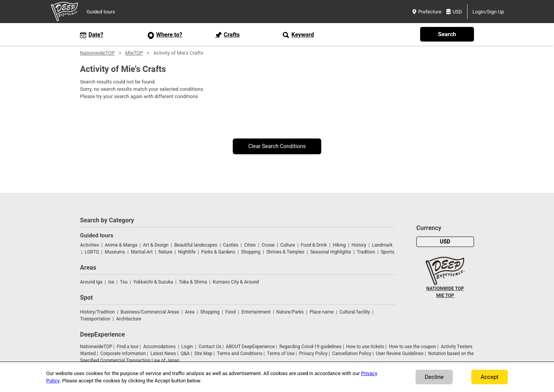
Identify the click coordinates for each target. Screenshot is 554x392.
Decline (434, 377)
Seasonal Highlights (330, 252)
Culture (288, 245)
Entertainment (256, 312)
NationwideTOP (97, 53)
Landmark (382, 245)
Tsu (124, 282)
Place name (322, 312)
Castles (231, 245)
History (359, 245)
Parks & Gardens (218, 252)
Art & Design (156, 245)
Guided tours (101, 12)
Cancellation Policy (352, 354)
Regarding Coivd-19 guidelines (310, 347)
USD (454, 12)
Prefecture (427, 12)
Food (231, 312)
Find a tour (128, 347)
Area (190, 312)
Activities (89, 245)
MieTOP (134, 53)
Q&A (185, 354)
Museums (115, 252)
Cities (250, 245)
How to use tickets (365, 347)
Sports (388, 252)
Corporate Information (123, 354)
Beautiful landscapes (196, 245)
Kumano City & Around (236, 282)
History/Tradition (97, 312)
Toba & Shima (193, 282)
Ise (111, 282)
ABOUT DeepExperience (250, 347)
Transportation (95, 319)
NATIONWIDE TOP (445, 289)
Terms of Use (281, 354)
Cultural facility (355, 312)
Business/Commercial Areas (150, 312)
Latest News (163, 354)
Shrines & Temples (285, 252)
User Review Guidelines (400, 354)
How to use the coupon (413, 347)
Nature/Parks (290, 312)
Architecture (129, 319)
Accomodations (159, 347)
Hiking (339, 245)
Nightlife (187, 252)
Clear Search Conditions (277, 146)
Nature (165, 252)
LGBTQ (92, 252)
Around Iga (91, 282)
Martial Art (142, 252)
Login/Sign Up (488, 12)
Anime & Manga (121, 245)
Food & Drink (314, 245)
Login (187, 347)
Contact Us (210, 347)
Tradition (366, 252)
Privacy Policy (313, 354)
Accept (490, 377)
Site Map (203, 354)
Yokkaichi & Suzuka (153, 282)
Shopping (251, 252)
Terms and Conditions (240, 354)
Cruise (268, 245)
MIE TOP (445, 295)
